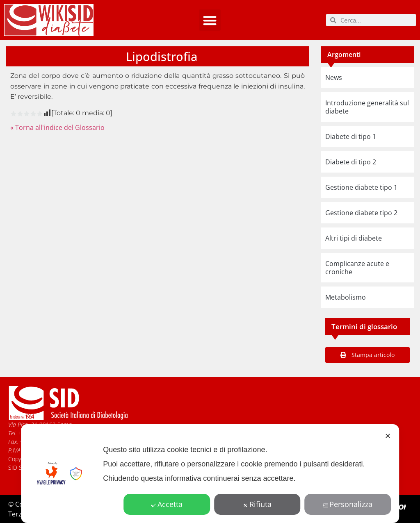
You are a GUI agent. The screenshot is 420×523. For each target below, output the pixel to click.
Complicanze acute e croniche (357, 268)
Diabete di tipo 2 (351, 162)
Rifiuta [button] (257, 504)
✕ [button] (388, 436)
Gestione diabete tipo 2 (361, 213)
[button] (210, 20)
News (334, 77)
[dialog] (210, 474)
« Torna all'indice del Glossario (57, 127)
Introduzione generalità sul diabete (367, 107)
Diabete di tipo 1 (351, 136)
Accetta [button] (167, 504)
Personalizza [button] (348, 504)
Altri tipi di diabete (354, 238)
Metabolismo (346, 297)
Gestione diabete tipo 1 (361, 187)
